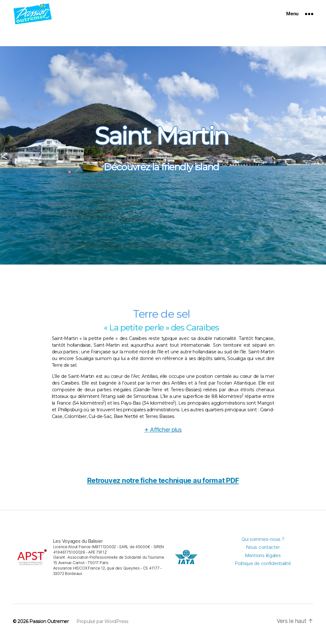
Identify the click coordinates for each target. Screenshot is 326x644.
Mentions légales (263, 560)
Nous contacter (263, 552)
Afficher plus (163, 435)
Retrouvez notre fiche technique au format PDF (163, 485)
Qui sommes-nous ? (263, 544)
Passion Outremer (49, 627)
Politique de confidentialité (263, 569)
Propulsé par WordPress (102, 627)
